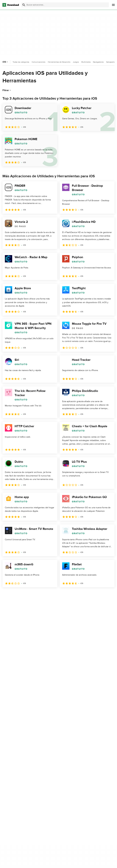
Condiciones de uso (91, 773)
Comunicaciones (39, 62)
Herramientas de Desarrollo (59, 62)
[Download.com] (11, 5)
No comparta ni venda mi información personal (93, 785)
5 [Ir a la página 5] (37, 594)
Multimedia (86, 62)
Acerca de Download (52, 768)
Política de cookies (90, 779)
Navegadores (98, 62)
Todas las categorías (21, 62)
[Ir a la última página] (108, 594)
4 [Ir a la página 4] (29, 594)
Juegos (76, 62)
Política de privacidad (92, 768)
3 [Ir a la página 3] (21, 594)
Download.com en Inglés (54, 784)
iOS (5, 62)
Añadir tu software (51, 773)
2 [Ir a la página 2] (13, 594)
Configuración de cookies (94, 792)
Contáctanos (49, 779)
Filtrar (7, 90)
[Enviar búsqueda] (24, 5)
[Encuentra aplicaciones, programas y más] (65, 5)
